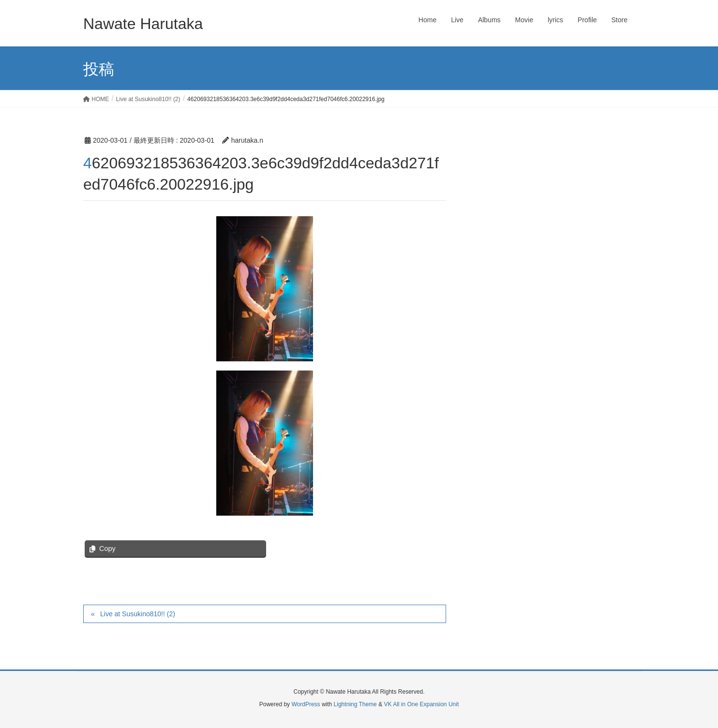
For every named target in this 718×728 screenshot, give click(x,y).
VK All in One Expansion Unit (421, 704)
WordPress (306, 704)
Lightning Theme (355, 704)
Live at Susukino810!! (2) (138, 614)
